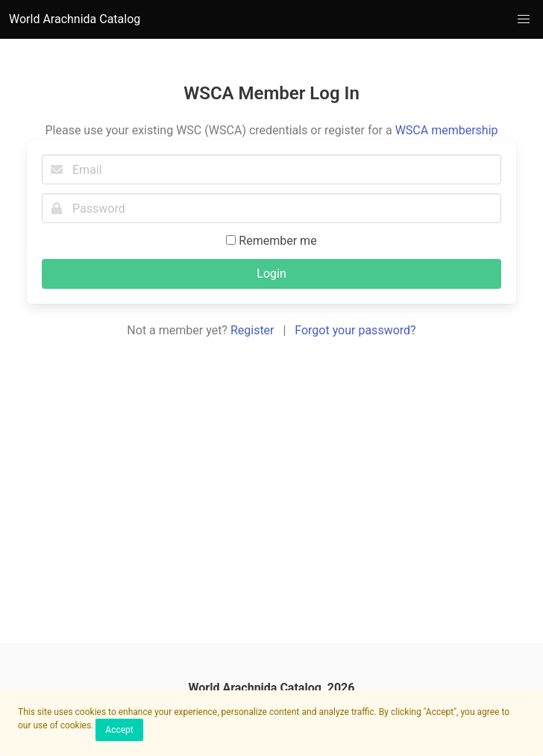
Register (252, 330)
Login (271, 274)
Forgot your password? (355, 330)
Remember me (271, 241)
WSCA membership (447, 130)
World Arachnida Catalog (75, 19)
